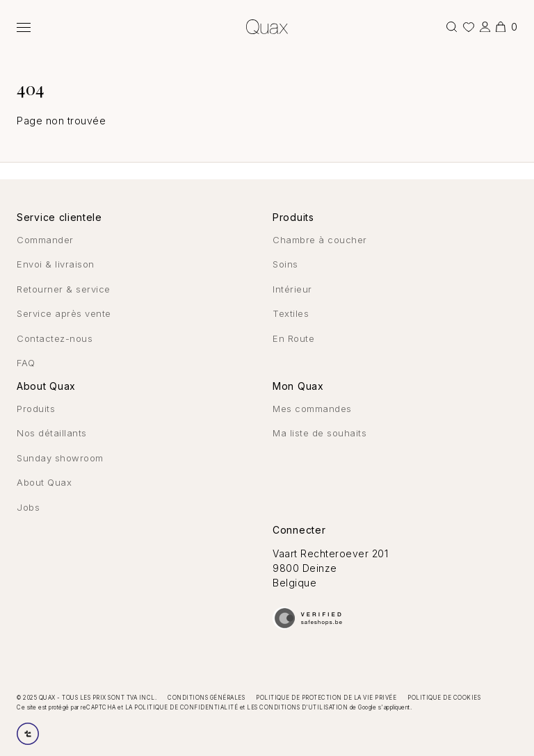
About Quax (44, 482)
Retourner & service (64, 289)
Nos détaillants (52, 433)
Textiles (291, 313)
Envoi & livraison (56, 264)
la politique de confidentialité (182, 707)
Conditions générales (206, 698)
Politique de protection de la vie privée (326, 698)
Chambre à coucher (320, 240)
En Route (293, 338)
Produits (36, 409)
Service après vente (64, 313)
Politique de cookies (444, 698)
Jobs (28, 507)
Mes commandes (312, 409)
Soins (285, 264)
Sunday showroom (60, 458)
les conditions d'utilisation (297, 707)
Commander (45, 240)
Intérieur (292, 289)
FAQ (26, 363)
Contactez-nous (55, 338)
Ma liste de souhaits (319, 433)
